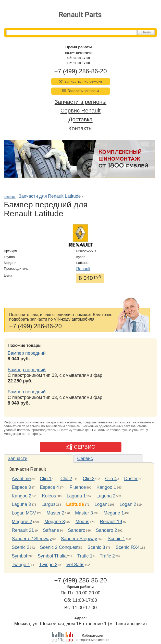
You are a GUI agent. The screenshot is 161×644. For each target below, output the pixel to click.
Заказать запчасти (81, 91)
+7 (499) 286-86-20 (80, 71)
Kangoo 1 (106, 487)
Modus (82, 522)
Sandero (77, 530)
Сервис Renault (80, 111)
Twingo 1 (21, 565)
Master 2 (56, 513)
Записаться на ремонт (80, 81)
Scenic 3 (96, 547)
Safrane (51, 530)
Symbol (19, 556)
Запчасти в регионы (80, 102)
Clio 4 (111, 479)
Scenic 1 (116, 539)
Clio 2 (66, 479)
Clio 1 (46, 479)
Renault (83, 269)
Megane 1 (114, 513)
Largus (49, 504)
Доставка (80, 120)
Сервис (85, 459)
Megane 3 (55, 522)
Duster (131, 479)
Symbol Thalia (52, 556)
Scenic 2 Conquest (59, 547)
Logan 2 (128, 504)
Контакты (80, 128)
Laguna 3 (21, 504)
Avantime (21, 479)
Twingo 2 (48, 565)
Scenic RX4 (128, 547)
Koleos (49, 496)
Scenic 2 (21, 547)
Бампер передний (27, 353)
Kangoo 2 (22, 496)
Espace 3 (21, 487)
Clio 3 (89, 479)
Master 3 (84, 513)
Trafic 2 (107, 556)
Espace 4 (49, 487)
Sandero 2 (107, 530)
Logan (101, 504)
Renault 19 (111, 522)
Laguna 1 (76, 496)
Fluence (78, 487)
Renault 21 (23, 530)
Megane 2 (22, 522)
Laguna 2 (106, 496)
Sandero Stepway (79, 539)
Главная (10, 197)
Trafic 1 (85, 556)
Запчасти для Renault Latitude (50, 196)
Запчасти (17, 459)
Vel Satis (75, 565)
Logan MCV (24, 513)
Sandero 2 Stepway (32, 539)
